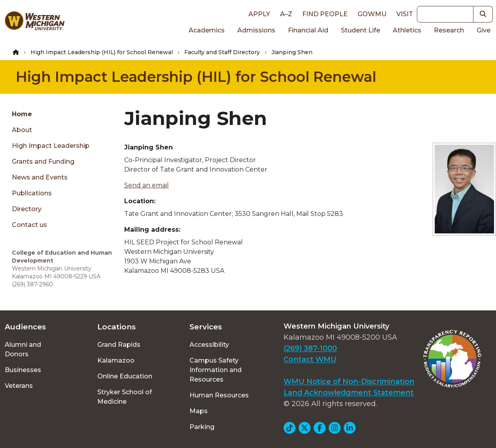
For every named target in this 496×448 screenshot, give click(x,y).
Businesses (23, 370)
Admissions (256, 30)
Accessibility (209, 345)
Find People (325, 14)
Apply (259, 14)
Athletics (407, 30)
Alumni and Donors (23, 349)
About (22, 130)
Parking (202, 427)
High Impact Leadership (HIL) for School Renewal (102, 52)
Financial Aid (308, 30)
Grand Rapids (119, 345)
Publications (32, 193)
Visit (405, 14)
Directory (27, 209)
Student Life (361, 30)
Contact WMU (310, 359)
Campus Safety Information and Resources (216, 370)
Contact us (29, 225)
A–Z (286, 14)
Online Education (125, 376)
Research (449, 30)
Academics (207, 30)
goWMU (372, 14)
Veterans (19, 386)
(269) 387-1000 (310, 348)
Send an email (147, 185)
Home (22, 114)
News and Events (40, 177)
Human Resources (219, 395)
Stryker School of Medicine (125, 397)
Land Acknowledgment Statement (349, 393)
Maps (199, 411)
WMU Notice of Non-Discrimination (349, 382)
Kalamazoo (116, 360)
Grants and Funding (43, 162)
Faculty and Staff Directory (222, 52)
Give (484, 30)
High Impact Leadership (51, 146)
